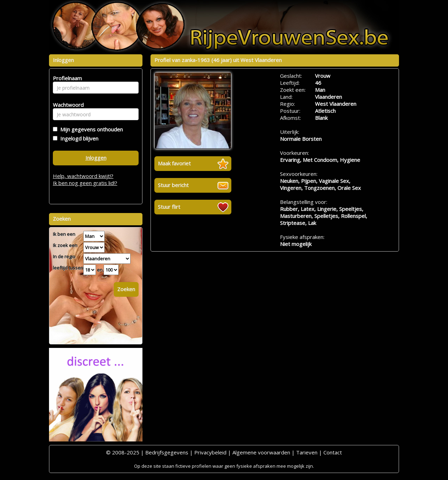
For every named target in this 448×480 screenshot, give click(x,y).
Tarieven (307, 452)
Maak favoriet (174, 163)
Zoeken (126, 289)
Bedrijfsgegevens (167, 452)
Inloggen (96, 158)
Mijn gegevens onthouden (90, 129)
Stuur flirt (169, 207)
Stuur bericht (173, 185)
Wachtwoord (66, 105)
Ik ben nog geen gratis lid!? (85, 183)
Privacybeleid (210, 452)
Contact (333, 452)
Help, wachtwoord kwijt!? (83, 176)
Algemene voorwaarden (261, 452)
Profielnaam (66, 78)
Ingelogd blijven (78, 138)
